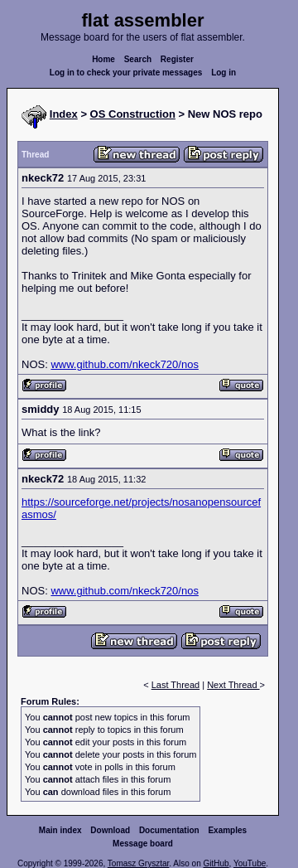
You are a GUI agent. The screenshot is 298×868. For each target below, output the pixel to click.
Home (103, 59)
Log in (223, 73)
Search (138, 59)
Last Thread (176, 685)
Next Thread (233, 685)
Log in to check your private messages (126, 73)
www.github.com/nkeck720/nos (124, 364)
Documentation (169, 830)
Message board (143, 844)
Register (177, 59)
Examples (227, 830)
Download (110, 830)
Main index (60, 830)
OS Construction (133, 114)
